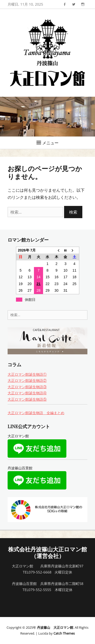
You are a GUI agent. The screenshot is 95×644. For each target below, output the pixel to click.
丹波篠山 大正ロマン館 (55, 627)
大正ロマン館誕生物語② (27, 380)
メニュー (50, 143)
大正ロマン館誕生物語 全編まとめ (36, 413)
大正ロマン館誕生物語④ (27, 393)
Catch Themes (64, 633)
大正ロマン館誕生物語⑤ (27, 399)
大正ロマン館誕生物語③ (27, 387)
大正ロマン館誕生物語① (27, 374)
